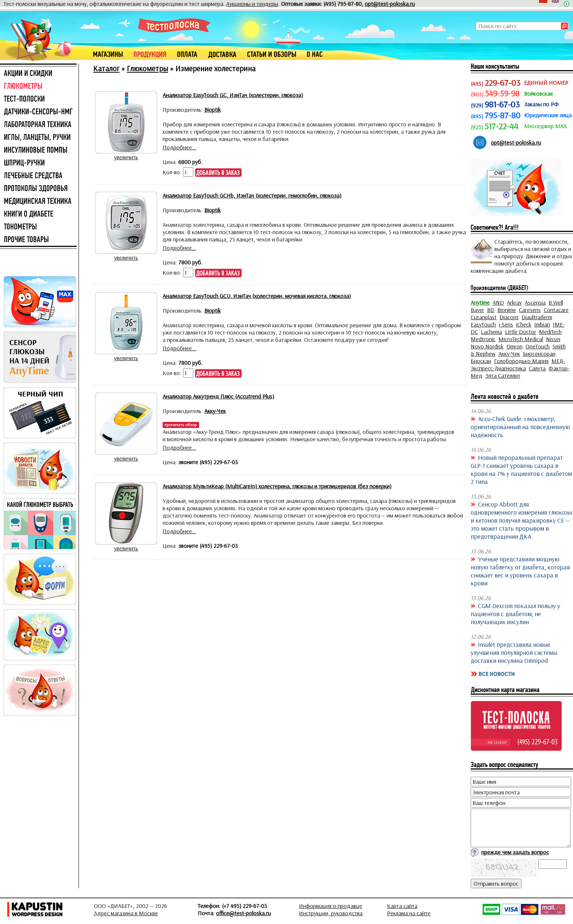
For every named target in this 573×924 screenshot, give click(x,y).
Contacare (556, 310)
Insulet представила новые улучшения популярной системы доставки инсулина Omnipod (514, 652)
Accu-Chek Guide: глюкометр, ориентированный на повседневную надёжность (520, 427)
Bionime (507, 310)
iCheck (524, 324)
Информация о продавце (331, 906)
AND (498, 302)
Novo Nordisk (487, 346)
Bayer (477, 310)
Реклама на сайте (409, 913)
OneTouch (538, 346)
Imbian (542, 324)
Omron (515, 346)
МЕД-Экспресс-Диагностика (518, 364)
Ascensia (535, 302)
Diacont (509, 317)
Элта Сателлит (503, 375)
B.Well (556, 302)
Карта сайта (402, 906)
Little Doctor (521, 332)
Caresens (530, 310)
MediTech (550, 332)
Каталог (106, 68)
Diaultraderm (537, 317)
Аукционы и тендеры (252, 4)
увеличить (126, 157)
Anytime (480, 302)
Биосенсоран (539, 354)
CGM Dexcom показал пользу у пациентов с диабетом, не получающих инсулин (515, 614)
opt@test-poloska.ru (390, 4)
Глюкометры (147, 68)
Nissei (553, 339)
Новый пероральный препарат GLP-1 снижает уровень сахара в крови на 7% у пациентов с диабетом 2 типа (521, 469)
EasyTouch (483, 324)
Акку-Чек (509, 354)
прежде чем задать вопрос (515, 852)
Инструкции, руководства (331, 913)
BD (491, 310)
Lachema (492, 332)
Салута (537, 368)
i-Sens (506, 324)
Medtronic (483, 339)
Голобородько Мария (521, 361)
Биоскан (481, 361)
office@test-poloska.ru (243, 913)
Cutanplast (484, 317)
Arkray (514, 302)
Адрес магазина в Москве (126, 913)
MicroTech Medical (521, 339)
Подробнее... (179, 147)
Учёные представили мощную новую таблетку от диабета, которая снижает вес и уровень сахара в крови (520, 571)
